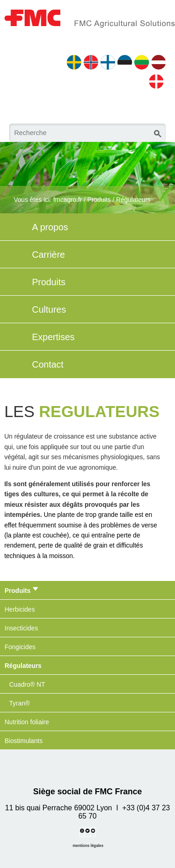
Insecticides (21, 628)
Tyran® (19, 703)
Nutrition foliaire (27, 722)
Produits (99, 200)
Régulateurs (133, 200)
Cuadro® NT (27, 684)
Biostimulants (24, 741)
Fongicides (20, 647)
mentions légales (88, 846)
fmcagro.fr (67, 200)
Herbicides (20, 609)
